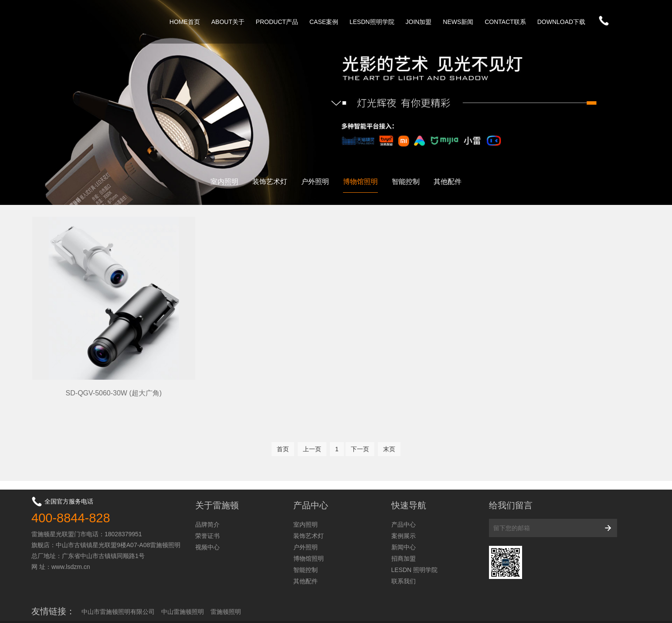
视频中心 (207, 524)
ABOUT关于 (228, 22)
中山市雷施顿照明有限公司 (118, 588)
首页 (283, 425)
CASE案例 (324, 22)
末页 (389, 425)
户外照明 (315, 182)
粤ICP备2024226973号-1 (580, 609)
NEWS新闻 (458, 22)
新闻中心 (404, 524)
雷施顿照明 (226, 588)
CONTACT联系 (505, 22)
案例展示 (404, 512)
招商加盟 (404, 535)
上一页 (312, 425)
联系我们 (404, 558)
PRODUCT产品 (277, 22)
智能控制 (406, 182)
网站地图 (628, 609)
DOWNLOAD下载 (561, 22)
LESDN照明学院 (372, 22)
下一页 (360, 425)
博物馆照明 (360, 182)
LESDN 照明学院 (415, 546)
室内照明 (224, 182)
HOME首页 (185, 22)
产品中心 (404, 501)
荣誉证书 (207, 512)
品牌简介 (207, 501)
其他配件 (448, 182)
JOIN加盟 (419, 22)
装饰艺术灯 (270, 182)
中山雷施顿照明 (183, 588)
